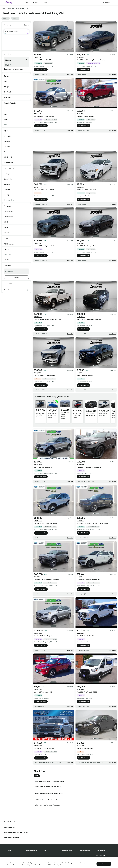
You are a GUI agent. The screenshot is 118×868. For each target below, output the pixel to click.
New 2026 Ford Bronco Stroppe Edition (77, 415)
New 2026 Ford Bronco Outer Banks (52, 415)
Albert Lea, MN (20, 9)
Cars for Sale (10, 9)
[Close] (116, 858)
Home (3, 9)
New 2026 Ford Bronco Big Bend (40, 415)
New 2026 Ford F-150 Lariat (103, 414)
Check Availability (41, 69)
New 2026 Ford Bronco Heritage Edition (65, 416)
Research (36, 3)
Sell (27, 3)
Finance (45, 3)
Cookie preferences (87, 864)
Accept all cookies (104, 864)
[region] (59, 862)
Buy (21, 3)
